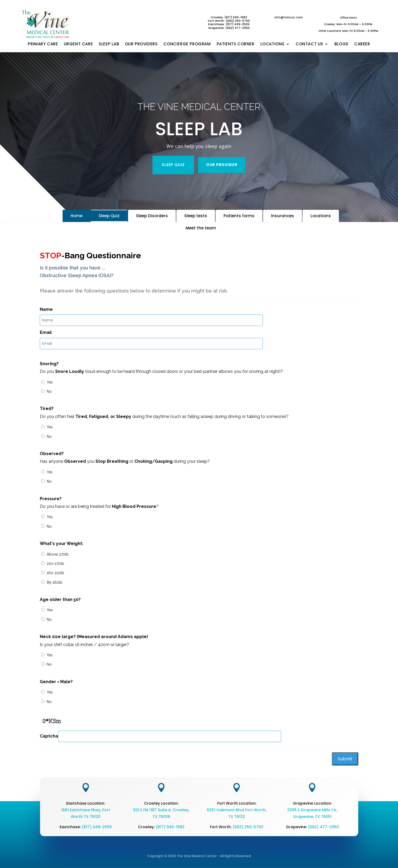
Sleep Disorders (152, 216)
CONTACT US (309, 44)
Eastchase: (217, 24)
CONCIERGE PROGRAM (187, 44)
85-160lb (54, 582)
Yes (50, 382)
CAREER (362, 44)
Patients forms (239, 216)
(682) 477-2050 (323, 827)
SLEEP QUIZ (173, 165)
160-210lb (55, 573)
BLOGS (341, 44)
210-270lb (55, 564)
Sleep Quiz (109, 216)
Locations (321, 216)
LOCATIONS (272, 44)
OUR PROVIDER (222, 165)
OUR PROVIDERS (141, 44)
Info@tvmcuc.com (289, 17)
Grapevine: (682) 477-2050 (229, 28)
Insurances (283, 216)
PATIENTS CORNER (236, 44)
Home (76, 216)
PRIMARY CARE (43, 44)
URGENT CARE (78, 44)
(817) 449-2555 (238, 24)
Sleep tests (196, 216)
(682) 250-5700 (248, 827)
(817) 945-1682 (170, 827)
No (49, 391)
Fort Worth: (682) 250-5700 (229, 21)
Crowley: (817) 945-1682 (229, 17)
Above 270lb (58, 554)
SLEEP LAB (109, 44)
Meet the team (201, 228)
